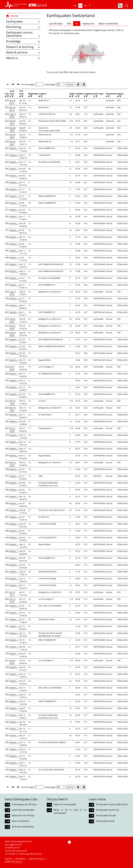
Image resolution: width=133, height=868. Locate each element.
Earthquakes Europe (106, 815)
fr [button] (85, 6)
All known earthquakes (23, 827)
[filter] (8, 96)
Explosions (88, 24)
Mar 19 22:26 (13, 409)
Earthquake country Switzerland (23, 34)
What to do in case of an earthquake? (70, 811)
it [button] (90, 6)
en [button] (80, 6)
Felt (69, 24)
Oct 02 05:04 (12, 662)
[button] (16, 5)
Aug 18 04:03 (13, 334)
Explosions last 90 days (23, 815)
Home (12, 16)
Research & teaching (23, 47)
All (77, 24)
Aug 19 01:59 (13, 293)
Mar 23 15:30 (13, 464)
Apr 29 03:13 (12, 102)
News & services (23, 52)
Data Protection (37, 859)
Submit (70, 84)
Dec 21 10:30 (13, 430)
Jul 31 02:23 (12, 368)
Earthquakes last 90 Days (24, 804)
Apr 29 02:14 (12, 109)
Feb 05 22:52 (12, 327)
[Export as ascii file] (84, 84)
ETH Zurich (17, 862)
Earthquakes (23, 21)
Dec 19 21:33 (13, 600)
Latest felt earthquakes (23, 810)
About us (23, 58)
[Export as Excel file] (78, 84)
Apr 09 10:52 (12, 122)
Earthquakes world (105, 821)
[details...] (14, 148)
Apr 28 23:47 (12, 143)
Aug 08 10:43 (13, 129)
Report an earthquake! (65, 804)
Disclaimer (21, 859)
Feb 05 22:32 (12, 320)
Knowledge (23, 41)
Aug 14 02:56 (13, 115)
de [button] (75, 6)
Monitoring (23, 27)
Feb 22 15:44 (12, 402)
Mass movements (108, 24)
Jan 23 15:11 (12, 594)
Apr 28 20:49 (12, 136)
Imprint (8, 859)
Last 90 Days (56, 24)
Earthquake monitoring (107, 810)
